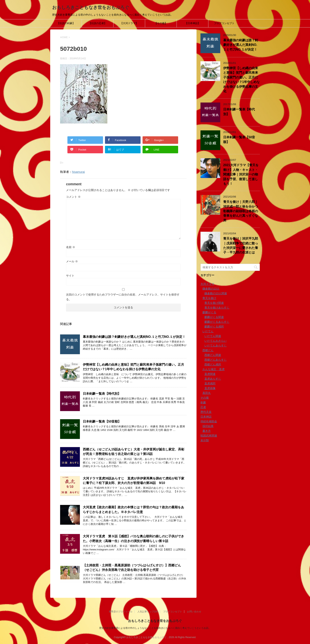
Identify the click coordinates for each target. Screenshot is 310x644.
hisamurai (78, 172)
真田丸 (207, 393)
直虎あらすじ (213, 379)
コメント (73, 197)
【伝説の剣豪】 (66, 23)
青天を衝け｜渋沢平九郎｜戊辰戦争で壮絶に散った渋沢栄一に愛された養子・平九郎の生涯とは (241, 245)
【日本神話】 (193, 23)
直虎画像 (210, 388)
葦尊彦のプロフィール (121, 612)
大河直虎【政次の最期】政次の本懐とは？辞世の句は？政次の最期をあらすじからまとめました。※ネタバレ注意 (133, 509)
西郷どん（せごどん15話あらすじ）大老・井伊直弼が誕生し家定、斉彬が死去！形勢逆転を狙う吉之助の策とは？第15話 (134, 452)
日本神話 (206, 417)
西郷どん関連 (213, 355)
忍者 (203, 407)
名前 (71, 247)
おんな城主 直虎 (214, 369)
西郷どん (208, 350)
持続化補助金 (209, 421)
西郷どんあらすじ (215, 360)
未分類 (205, 440)
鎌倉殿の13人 (211, 289)
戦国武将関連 (209, 436)
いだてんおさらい (215, 341)
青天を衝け (209, 298)
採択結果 (208, 426)
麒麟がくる (209, 312)
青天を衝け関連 (214, 303)
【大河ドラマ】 (129, 23)
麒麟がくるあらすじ (217, 322)
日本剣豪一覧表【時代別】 (102, 394)
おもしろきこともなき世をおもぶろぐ (91, 7)
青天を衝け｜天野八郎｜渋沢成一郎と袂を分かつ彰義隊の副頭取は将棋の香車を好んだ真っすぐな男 (241, 211)
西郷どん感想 (213, 364)
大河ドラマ (207, 284)
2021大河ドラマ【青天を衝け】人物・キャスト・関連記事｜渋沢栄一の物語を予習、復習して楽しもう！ (241, 174)
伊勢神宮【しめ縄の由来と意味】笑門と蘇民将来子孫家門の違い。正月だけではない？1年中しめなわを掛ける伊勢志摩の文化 (133, 367)
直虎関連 (210, 374)
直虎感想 (210, 383)
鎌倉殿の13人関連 (216, 293)
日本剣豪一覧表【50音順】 (102, 421)
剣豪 (203, 402)
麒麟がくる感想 (214, 327)
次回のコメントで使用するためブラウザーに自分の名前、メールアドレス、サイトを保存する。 (123, 297)
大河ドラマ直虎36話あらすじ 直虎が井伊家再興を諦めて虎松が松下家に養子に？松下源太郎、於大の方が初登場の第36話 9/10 (134, 481)
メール (72, 261)
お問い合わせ (194, 612)
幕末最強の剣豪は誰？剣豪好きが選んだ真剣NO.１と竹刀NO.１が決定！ (134, 337)
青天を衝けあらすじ (217, 308)
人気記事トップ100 (148, 612)
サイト (70, 276)
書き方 (207, 431)
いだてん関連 (213, 336)
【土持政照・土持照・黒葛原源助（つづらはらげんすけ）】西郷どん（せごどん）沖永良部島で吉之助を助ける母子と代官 (132, 568)
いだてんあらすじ (215, 346)
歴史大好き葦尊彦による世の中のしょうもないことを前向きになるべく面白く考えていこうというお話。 (155, 628)
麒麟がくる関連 (214, 317)
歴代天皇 (206, 412)
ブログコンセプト (224, 23)
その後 (205, 398)
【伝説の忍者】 (98, 23)
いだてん (208, 331)
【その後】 (161, 23)
